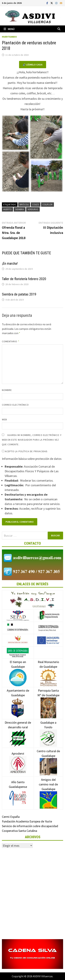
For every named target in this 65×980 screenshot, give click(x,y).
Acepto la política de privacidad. (25, 451)
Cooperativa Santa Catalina (19, 831)
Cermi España (11, 817)
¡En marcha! (10, 263)
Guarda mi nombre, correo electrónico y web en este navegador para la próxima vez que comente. (32, 440)
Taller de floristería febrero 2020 (24, 279)
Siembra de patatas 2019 (19, 294)
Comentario (11, 341)
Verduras (33, 209)
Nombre (7, 390)
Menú (9, 29)
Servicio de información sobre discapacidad (30, 826)
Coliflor (47, 204)
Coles (36, 204)
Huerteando (9, 37)
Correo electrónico (15, 405)
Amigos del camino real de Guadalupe (48, 790)
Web (4, 419)
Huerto (7, 209)
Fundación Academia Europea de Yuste (27, 821)
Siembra (20, 209)
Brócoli (24, 204)
